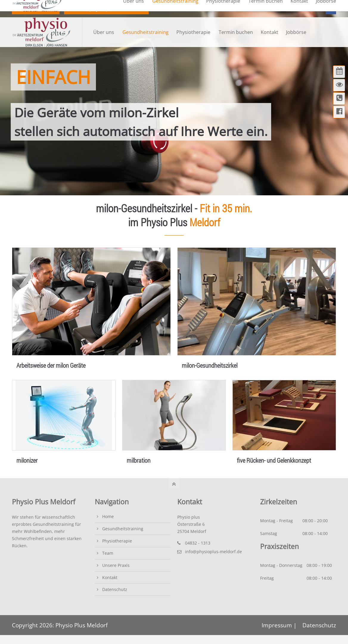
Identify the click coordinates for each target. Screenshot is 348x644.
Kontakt (110, 577)
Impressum (278, 625)
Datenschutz (115, 589)
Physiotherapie (117, 541)
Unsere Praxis (116, 565)
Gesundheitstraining (123, 529)
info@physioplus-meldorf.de (107, 8)
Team (108, 553)
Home (108, 516)
